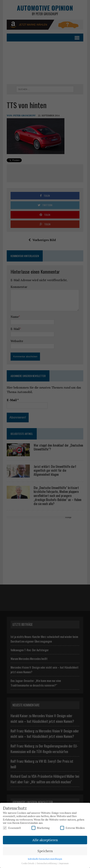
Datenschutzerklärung (47, 863)
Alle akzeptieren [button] (45, 840)
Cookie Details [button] (28, 863)
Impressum (64, 863)
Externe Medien (72, 828)
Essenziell (12, 828)
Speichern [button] (45, 851)
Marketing (41, 828)
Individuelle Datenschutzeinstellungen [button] (45, 859)
